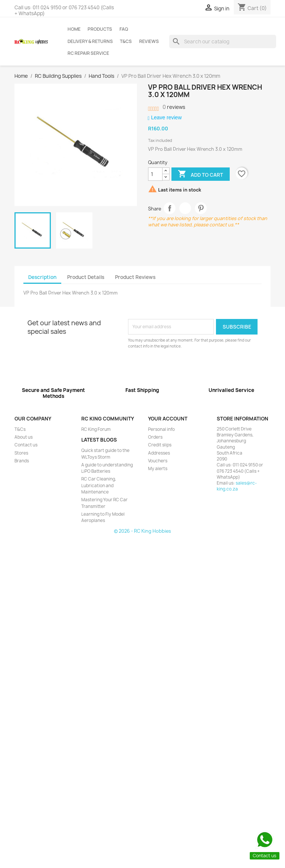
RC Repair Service (88, 53)
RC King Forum (96, 429)
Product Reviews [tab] (135, 277)
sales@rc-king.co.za (237, 486)
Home (74, 29)
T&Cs (126, 41)
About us (24, 437)
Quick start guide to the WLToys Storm (105, 454)
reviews (174, 107)
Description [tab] (42, 277)
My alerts (158, 469)
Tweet (185, 208)
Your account (168, 419)
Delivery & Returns (90, 41)
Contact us (26, 445)
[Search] (223, 41)
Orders (155, 437)
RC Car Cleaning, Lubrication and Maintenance (99, 485)
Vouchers (158, 461)
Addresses (159, 453)
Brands (22, 461)
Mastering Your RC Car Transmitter (104, 503)
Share (170, 208)
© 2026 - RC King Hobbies (142, 531)
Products (100, 29)
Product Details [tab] (86, 277)
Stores (21, 453)
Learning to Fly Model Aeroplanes (103, 517)
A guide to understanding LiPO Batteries (107, 468)
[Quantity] (155, 174)
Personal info (161, 429)
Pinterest (201, 208)
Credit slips (160, 445)
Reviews (149, 41)
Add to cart (200, 174)
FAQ (124, 29)
